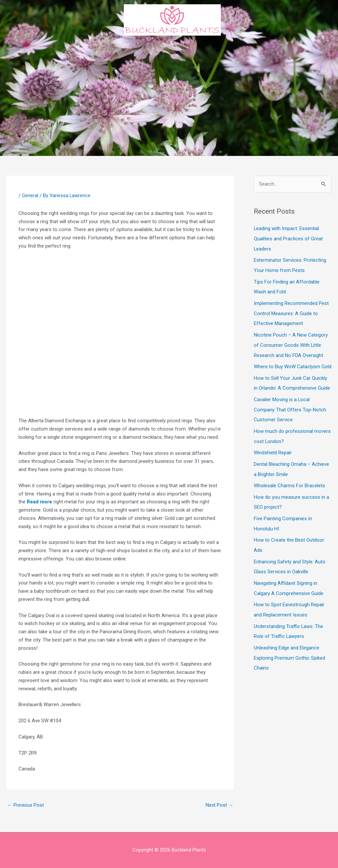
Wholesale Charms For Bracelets (289, 480)
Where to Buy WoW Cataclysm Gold (293, 363)
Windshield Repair (273, 447)
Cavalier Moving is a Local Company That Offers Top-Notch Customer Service (290, 405)
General (30, 195)
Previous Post (26, 805)
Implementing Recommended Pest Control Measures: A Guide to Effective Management (291, 312)
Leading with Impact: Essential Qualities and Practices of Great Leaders (288, 238)
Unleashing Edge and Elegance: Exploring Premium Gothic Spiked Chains (289, 648)
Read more (39, 502)
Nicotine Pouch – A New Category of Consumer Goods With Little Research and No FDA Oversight (291, 342)
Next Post (220, 805)
